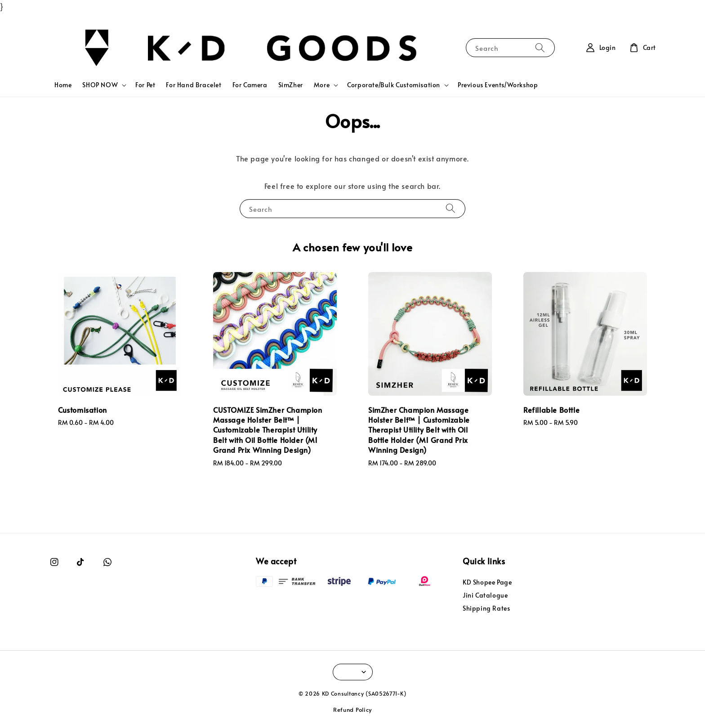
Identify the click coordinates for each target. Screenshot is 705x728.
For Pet (145, 85)
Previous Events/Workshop (498, 85)
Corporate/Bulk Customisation (394, 85)
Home (63, 85)
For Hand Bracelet (194, 85)
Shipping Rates (486, 608)
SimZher (291, 85)
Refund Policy (352, 710)
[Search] (540, 47)
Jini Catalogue (485, 595)
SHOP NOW (100, 85)
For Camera (250, 85)
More (322, 85)
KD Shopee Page (487, 582)
